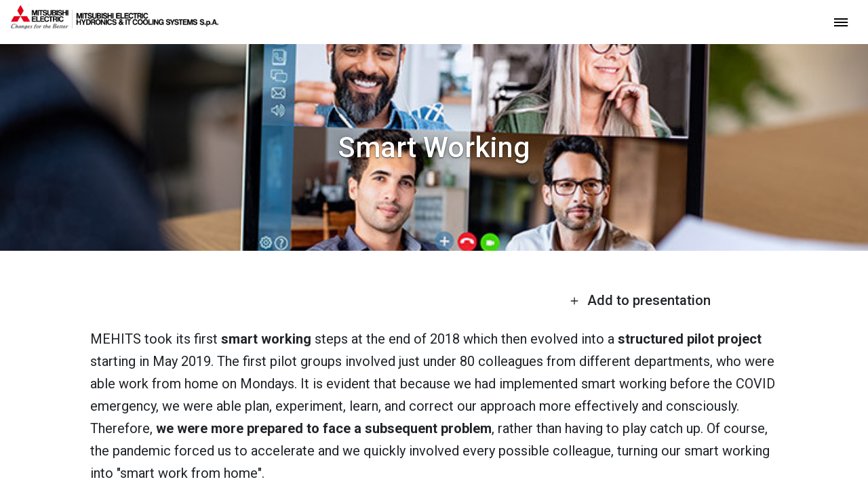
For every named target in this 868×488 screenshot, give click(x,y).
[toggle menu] (841, 21)
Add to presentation (640, 300)
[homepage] (115, 24)
